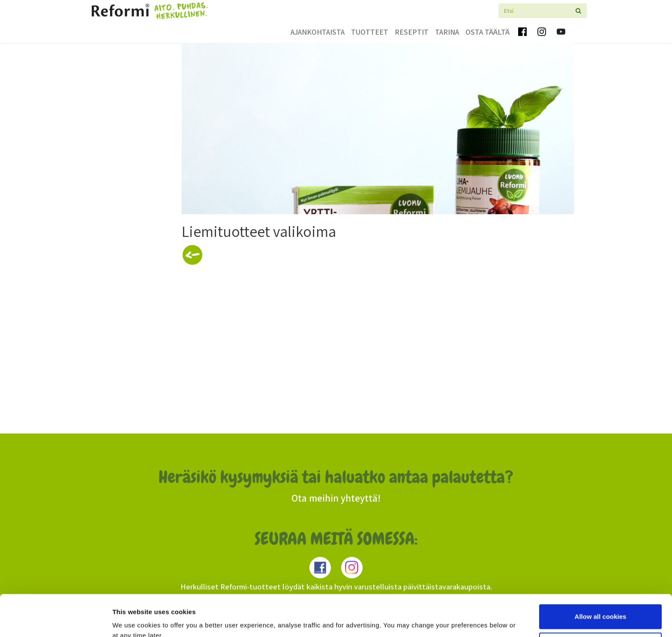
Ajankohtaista (318, 32)
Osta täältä (487, 32)
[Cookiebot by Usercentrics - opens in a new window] (55, 620)
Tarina (447, 32)
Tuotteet (370, 32)
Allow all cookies (601, 578)
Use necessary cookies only (600, 606)
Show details (132, 620)
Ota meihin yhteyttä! (336, 498)
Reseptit (412, 32)
